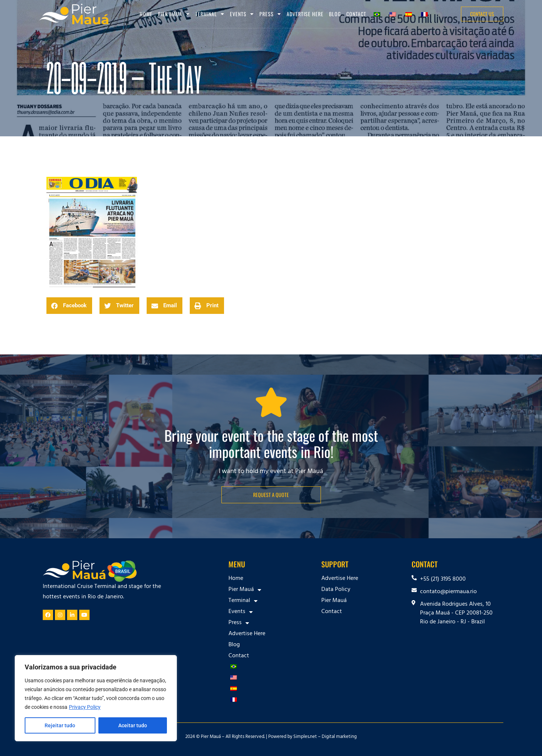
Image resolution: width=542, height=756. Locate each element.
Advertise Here (305, 14)
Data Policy (336, 590)
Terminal (210, 14)
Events (242, 14)
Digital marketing (339, 737)
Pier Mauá (174, 14)
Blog (335, 14)
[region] (96, 698)
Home (146, 14)
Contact (356, 14)
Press (270, 14)
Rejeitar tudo (60, 725)
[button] (69, 306)
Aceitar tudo (133, 725)
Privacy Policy (85, 707)
